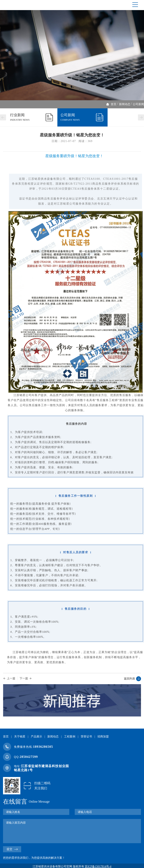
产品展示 (36, 737)
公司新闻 (138, 104)
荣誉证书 (86, 737)
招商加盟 (103, 737)
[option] (72, 55)
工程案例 (70, 737)
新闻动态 (125, 104)
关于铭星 (20, 737)
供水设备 (47, 179)
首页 (114, 104)
